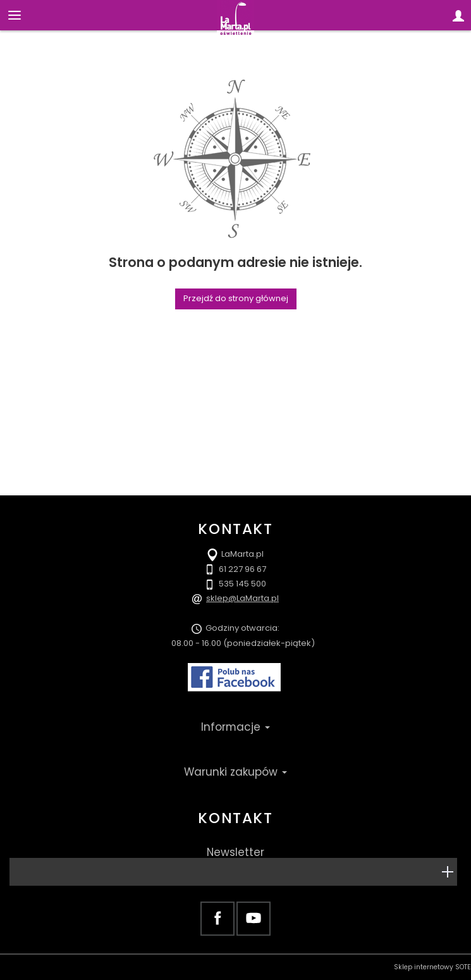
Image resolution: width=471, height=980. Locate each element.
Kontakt (235, 818)
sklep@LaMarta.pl (242, 598)
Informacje (235, 727)
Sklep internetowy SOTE (432, 967)
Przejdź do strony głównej (236, 298)
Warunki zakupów (235, 772)
